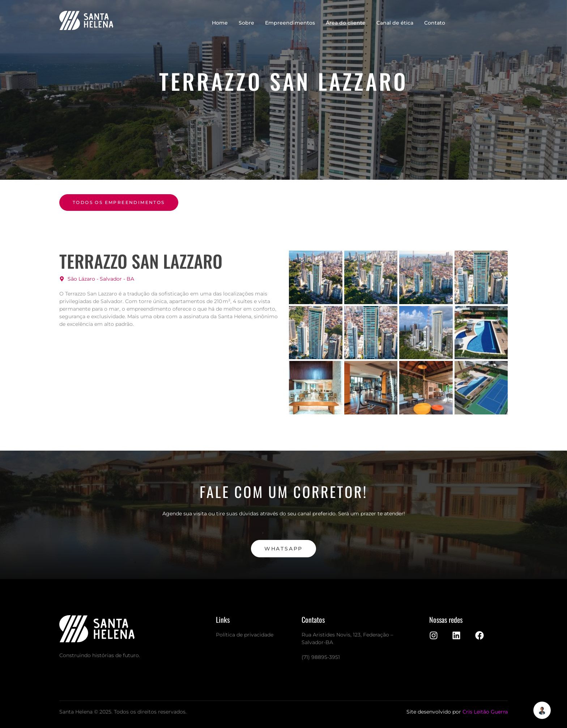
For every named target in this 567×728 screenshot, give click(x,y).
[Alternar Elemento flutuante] (542, 710)
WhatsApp (283, 549)
